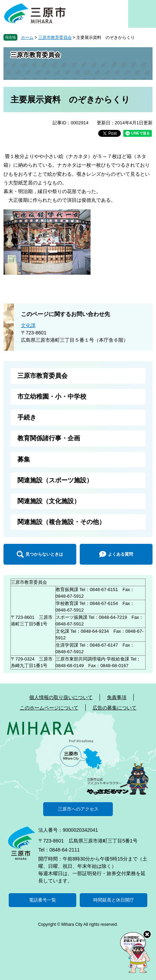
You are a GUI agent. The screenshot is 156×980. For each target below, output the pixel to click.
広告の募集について (115, 708)
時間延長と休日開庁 (114, 900)
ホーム (27, 38)
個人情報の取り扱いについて (61, 697)
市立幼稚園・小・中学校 (52, 397)
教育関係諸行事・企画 (49, 438)
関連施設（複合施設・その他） (61, 522)
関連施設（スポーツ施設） (55, 480)
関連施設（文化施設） (49, 501)
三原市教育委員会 (55, 38)
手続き (27, 417)
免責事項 (117, 697)
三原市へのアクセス (78, 809)
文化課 (28, 325)
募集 (24, 459)
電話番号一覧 (42, 900)
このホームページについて (49, 708)
